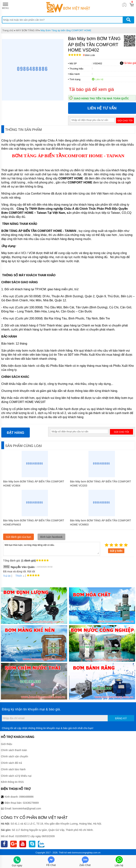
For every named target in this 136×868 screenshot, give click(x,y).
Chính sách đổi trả (11, 763)
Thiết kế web (65, 853)
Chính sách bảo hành (13, 769)
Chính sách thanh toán (14, 750)
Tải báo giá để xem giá (91, 89)
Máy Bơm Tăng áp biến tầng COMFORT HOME (66, 30)
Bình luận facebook (51, 537)
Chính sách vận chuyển (15, 756)
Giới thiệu (7, 744)
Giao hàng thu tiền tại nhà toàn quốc (101, 98)
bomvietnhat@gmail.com (27, 809)
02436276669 (31, 803)
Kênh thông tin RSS (12, 782)
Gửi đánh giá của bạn (19, 537)
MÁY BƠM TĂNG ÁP (27, 30)
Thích (17, 576)
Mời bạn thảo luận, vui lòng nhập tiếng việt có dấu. (52, 549)
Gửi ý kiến (116, 551)
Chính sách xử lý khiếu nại (16, 776)
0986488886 (26, 797)
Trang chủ (8, 30)
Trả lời (7, 576)
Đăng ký (121, 718)
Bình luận (89, 55)
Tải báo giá (128, 63)
